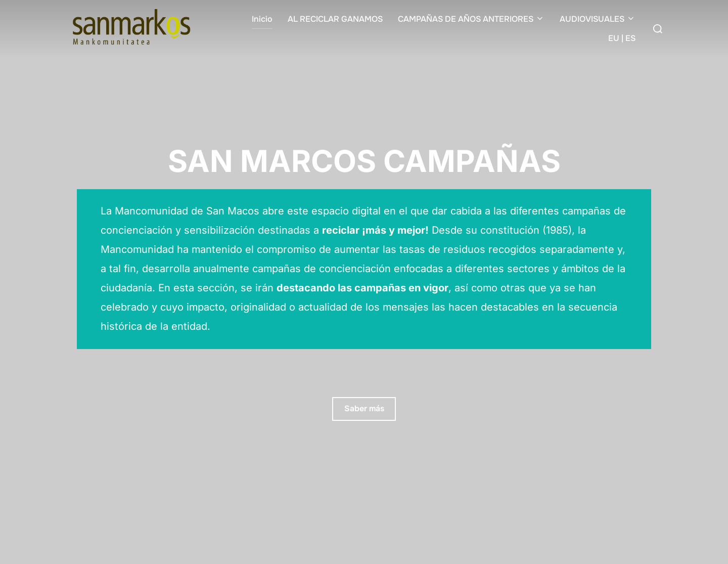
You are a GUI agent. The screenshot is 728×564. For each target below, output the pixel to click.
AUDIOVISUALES (598, 19)
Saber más (364, 408)
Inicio (262, 19)
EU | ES (622, 38)
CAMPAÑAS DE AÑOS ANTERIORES (471, 19)
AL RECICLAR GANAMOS (335, 19)
